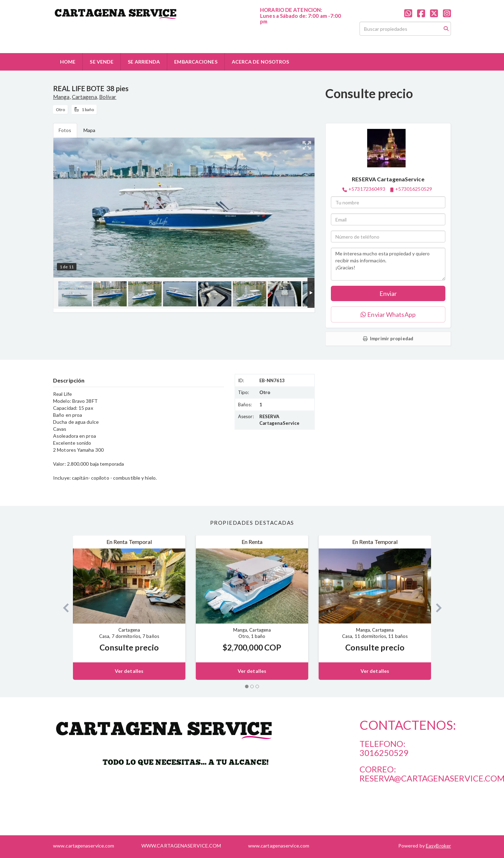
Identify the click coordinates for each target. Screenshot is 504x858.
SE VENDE (102, 62)
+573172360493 (367, 189)
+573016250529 (414, 189)
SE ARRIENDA (144, 62)
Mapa (89, 130)
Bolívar (108, 97)
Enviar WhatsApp (388, 314)
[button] (63, 608)
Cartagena (84, 97)
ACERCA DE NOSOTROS (261, 62)
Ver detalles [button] (129, 671)
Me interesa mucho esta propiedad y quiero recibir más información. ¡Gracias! (388, 264)
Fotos (65, 130)
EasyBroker (438, 846)
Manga (61, 97)
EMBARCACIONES (196, 62)
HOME (68, 62)
